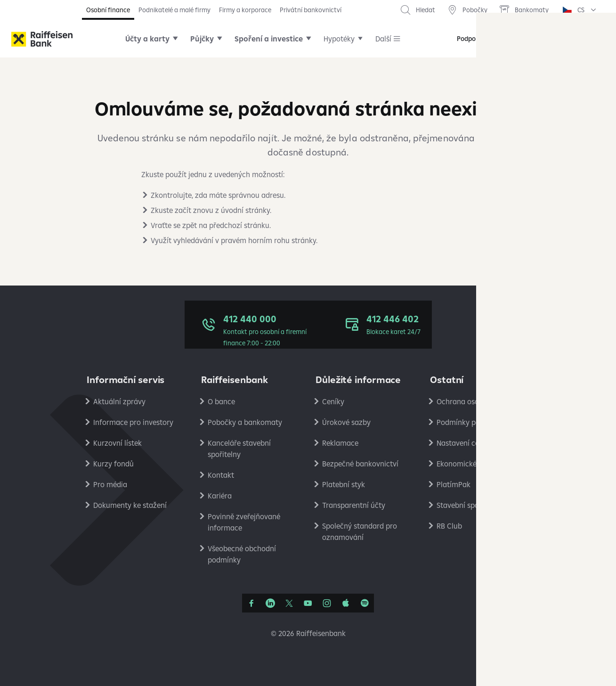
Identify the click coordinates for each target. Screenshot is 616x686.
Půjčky (202, 39)
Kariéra (220, 496)
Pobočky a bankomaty (245, 422)
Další (383, 39)
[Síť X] (289, 603)
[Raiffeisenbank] (42, 39)
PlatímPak (454, 484)
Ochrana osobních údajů (477, 401)
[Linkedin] (270, 603)
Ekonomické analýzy (470, 464)
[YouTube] (308, 603)
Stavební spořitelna (469, 505)
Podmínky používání (470, 422)
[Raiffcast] (365, 603)
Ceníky (333, 401)
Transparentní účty (354, 505)
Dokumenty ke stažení (130, 505)
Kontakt (221, 475)
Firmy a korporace (245, 10)
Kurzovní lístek (118, 443)
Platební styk (344, 484)
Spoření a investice (269, 39)
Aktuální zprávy (119, 401)
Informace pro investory (133, 422)
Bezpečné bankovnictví (360, 464)
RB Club (449, 526)
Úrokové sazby (346, 422)
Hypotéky (339, 39)
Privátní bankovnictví (311, 10)
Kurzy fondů (113, 464)
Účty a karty (147, 39)
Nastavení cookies (466, 443)
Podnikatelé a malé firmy (174, 10)
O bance (221, 401)
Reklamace (340, 443)
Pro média (110, 484)
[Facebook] (251, 603)
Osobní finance (108, 10)
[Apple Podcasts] (346, 603)
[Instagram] (327, 603)
